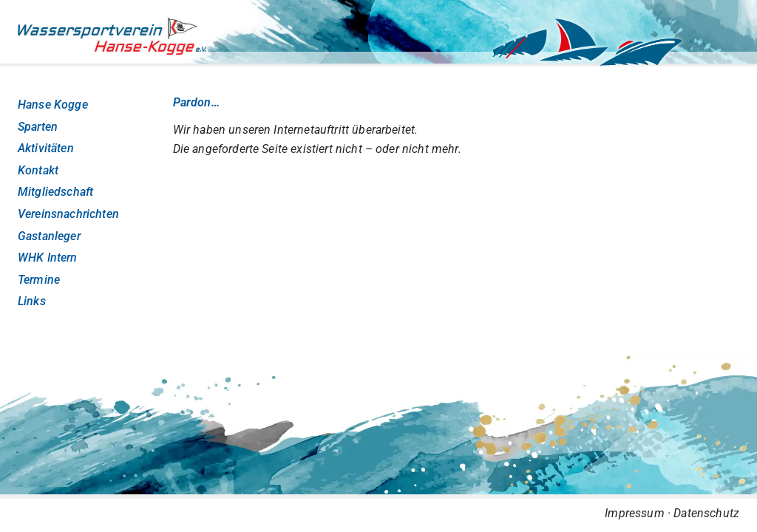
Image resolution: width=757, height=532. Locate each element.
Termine (39, 280)
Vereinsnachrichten (68, 214)
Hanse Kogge (53, 105)
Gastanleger (49, 236)
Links (32, 301)
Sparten (38, 127)
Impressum (634, 513)
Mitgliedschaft (55, 192)
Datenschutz (706, 513)
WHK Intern (48, 258)
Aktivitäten (46, 148)
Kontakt (38, 170)
